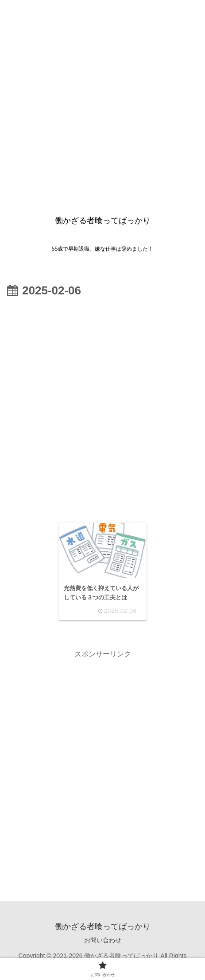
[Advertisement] (102, 102)
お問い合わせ (103, 940)
